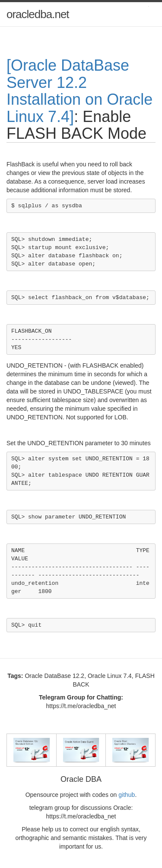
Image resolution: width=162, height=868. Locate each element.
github (127, 795)
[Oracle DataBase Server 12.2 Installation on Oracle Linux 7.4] (79, 91)
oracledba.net (38, 14)
